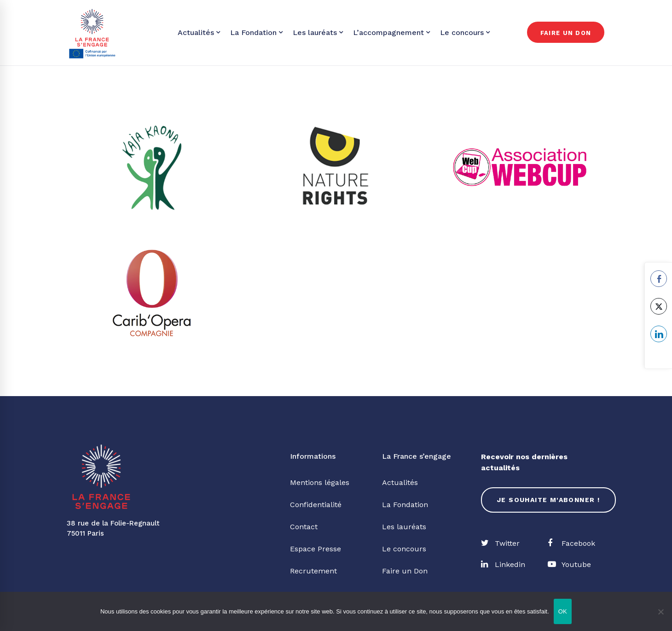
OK (563, 611)
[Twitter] (500, 543)
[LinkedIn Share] (659, 334)
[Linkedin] (503, 565)
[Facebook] (571, 543)
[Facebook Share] (659, 279)
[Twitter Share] (659, 306)
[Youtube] (569, 565)
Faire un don (566, 33)
